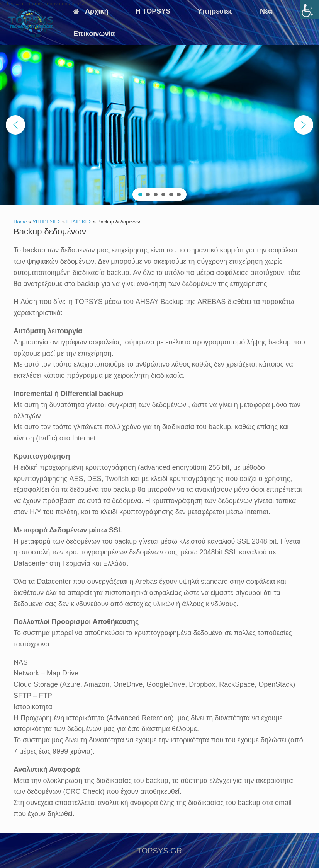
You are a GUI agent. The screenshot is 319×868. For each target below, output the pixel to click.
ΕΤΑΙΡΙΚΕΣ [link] (79, 222)
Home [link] (20, 222)
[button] (15, 125)
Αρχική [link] (91, 11)
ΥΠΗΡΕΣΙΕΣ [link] (47, 222)
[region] (159, 125)
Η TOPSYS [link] (153, 11)
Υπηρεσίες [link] (215, 11)
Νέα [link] (266, 11)
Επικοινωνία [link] (94, 34)
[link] (310, 9)
